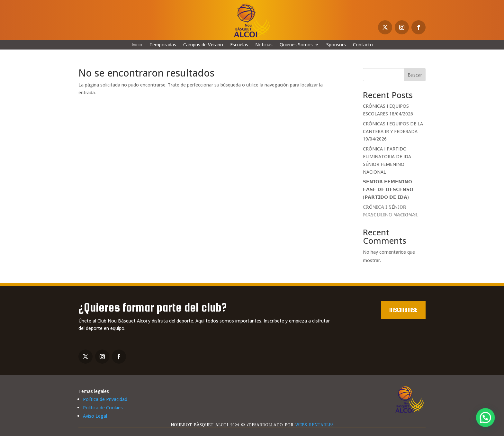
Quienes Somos (296, 45)
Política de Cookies (103, 408)
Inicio (137, 45)
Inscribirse (403, 310)
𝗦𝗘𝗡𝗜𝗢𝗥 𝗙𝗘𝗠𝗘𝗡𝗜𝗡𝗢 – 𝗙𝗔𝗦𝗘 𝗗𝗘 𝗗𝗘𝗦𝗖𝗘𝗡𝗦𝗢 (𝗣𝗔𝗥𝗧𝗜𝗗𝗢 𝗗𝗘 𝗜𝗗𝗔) (389, 189)
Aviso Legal (95, 416)
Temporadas (163, 45)
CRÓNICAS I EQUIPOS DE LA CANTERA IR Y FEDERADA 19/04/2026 (393, 131)
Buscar (415, 75)
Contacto (363, 45)
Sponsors (336, 45)
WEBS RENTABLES (315, 425)
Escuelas (239, 45)
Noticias (264, 45)
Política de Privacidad (105, 399)
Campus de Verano (203, 45)
